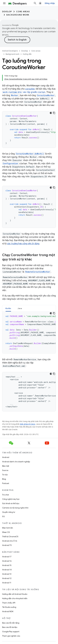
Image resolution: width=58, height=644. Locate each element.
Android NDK (8, 611)
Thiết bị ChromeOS (10, 537)
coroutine (30, 89)
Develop (7, 12)
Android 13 (7, 574)
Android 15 (7, 565)
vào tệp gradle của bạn (24, 92)
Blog (4, 479)
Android (6, 457)
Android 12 (7, 578)
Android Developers (10, 51)
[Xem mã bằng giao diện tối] (51, 113)
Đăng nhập (50, 3)
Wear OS (6, 532)
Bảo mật (6, 466)
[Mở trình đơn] (4, 3)
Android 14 (7, 570)
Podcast (6, 483)
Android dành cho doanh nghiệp (16, 462)
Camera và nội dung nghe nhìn (15, 508)
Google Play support (11, 632)
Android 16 (7, 561)
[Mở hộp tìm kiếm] (35, 3)
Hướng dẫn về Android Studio (15, 594)
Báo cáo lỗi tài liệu (10, 627)
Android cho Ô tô (10, 541)
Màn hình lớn (8, 528)
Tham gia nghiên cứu (11, 636)
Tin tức (5, 475)
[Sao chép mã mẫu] (54, 113)
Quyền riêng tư (9, 512)
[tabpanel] (29, 333)
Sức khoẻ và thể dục (11, 503)
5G (4, 516)
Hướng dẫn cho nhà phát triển (15, 598)
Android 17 (7, 557)
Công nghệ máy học (11, 499)
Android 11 (7, 583)
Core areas (23, 12)
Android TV (7, 545)
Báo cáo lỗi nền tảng (11, 623)
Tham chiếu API (9, 603)
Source (5, 470)
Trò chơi (5, 495)
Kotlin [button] (8, 308)
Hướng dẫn (27, 54)
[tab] (8, 308)
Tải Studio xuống (9, 607)
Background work (18, 15)
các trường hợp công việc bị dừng (23, 244)
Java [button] (20, 308)
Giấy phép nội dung (28, 424)
